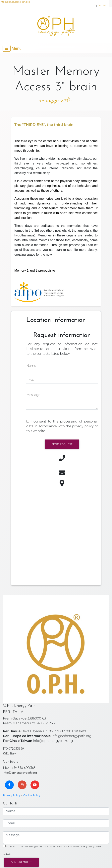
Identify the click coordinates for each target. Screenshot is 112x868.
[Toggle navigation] (12, 48)
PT (105, 5)
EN (99, 5)
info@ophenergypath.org (15, 2)
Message (33, 395)
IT (95, 5)
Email (31, 380)
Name (31, 366)
